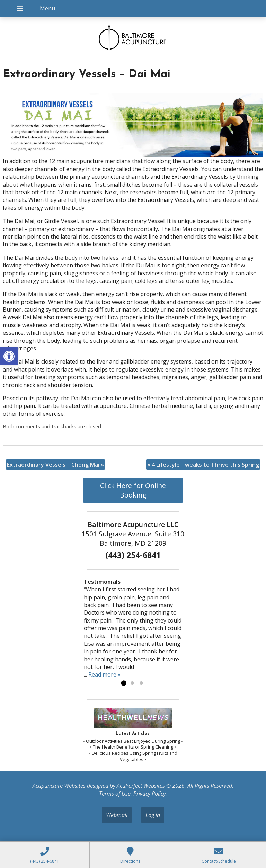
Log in (153, 815)
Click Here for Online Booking (133, 490)
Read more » (104, 674)
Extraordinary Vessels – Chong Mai (55, 465)
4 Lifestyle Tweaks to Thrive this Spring (203, 465)
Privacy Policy (149, 794)
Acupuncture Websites (59, 786)
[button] (9, 356)
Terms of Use (115, 794)
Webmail (117, 815)
